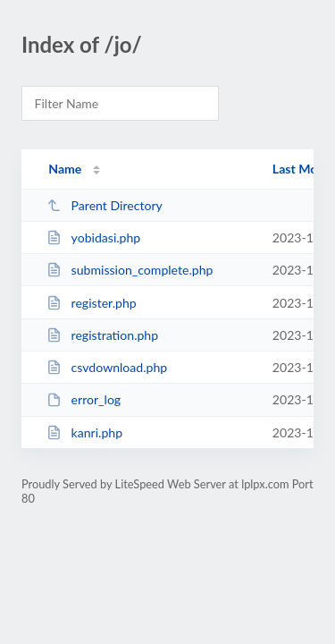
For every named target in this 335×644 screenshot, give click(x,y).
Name (65, 169)
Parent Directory (105, 205)
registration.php (102, 335)
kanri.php (84, 432)
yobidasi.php (93, 237)
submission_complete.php (130, 270)
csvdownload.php (107, 367)
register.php (91, 303)
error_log (84, 399)
